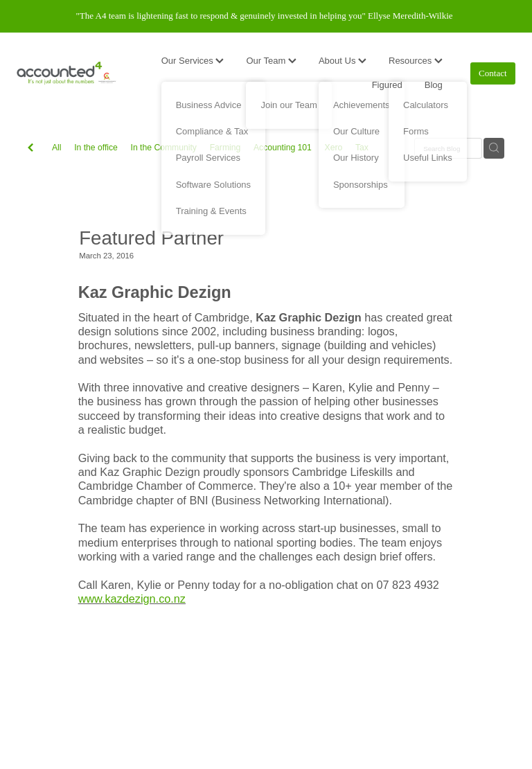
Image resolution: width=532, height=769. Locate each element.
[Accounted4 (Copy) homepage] (66, 73)
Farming (225, 148)
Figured (387, 85)
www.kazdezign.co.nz (132, 599)
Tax (362, 148)
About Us (343, 61)
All (57, 148)
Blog (434, 85)
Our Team (271, 61)
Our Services (193, 61)
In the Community (164, 148)
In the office (96, 148)
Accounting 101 (283, 148)
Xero (334, 148)
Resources (416, 61)
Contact (493, 73)
